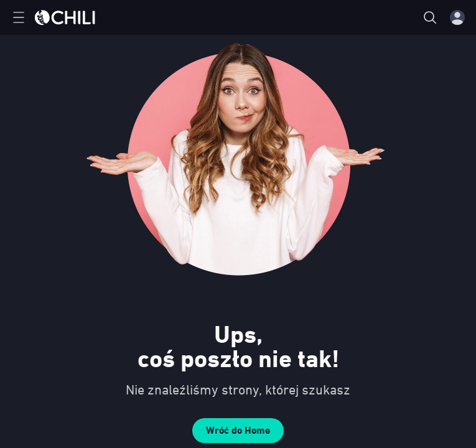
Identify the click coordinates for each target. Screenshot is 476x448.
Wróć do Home (238, 430)
